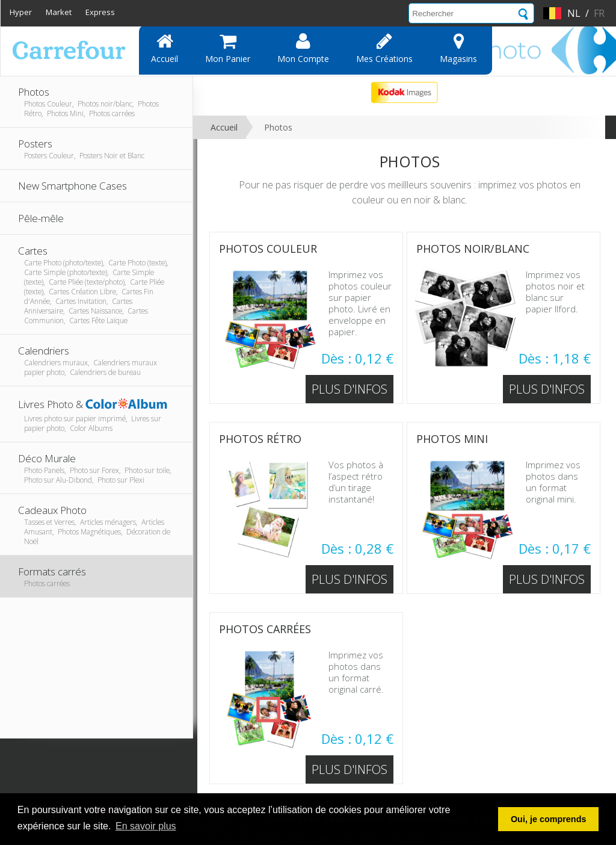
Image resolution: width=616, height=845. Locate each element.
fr (599, 13)
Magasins (458, 48)
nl (574, 13)
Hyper (21, 12)
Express (100, 12)
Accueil (165, 48)
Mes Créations (384, 48)
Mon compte (303, 48)
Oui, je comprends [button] (549, 819)
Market (59, 12)
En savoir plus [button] (146, 826)
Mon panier (228, 48)
